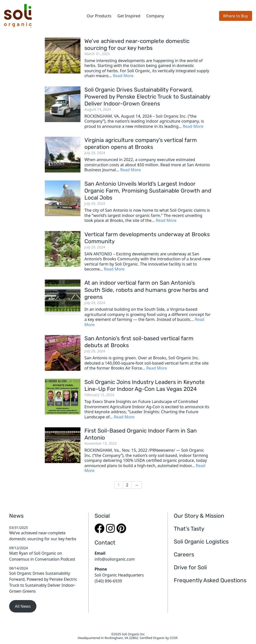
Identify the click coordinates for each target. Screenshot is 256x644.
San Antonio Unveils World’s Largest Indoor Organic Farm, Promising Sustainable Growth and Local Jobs (148, 191)
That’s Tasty (189, 529)
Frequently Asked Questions (210, 580)
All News (23, 606)
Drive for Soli (190, 567)
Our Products (99, 16)
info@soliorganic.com (115, 559)
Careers (184, 555)
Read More (123, 76)
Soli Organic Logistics (201, 542)
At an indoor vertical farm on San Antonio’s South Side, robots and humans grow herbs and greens (146, 290)
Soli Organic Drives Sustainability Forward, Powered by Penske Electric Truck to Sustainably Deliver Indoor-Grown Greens (147, 97)
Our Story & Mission (199, 516)
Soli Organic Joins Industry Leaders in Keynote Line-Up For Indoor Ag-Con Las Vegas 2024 (145, 386)
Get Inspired (129, 16)
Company (155, 16)
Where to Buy (236, 16)
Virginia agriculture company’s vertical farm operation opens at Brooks (141, 144)
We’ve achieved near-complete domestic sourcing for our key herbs (137, 45)
